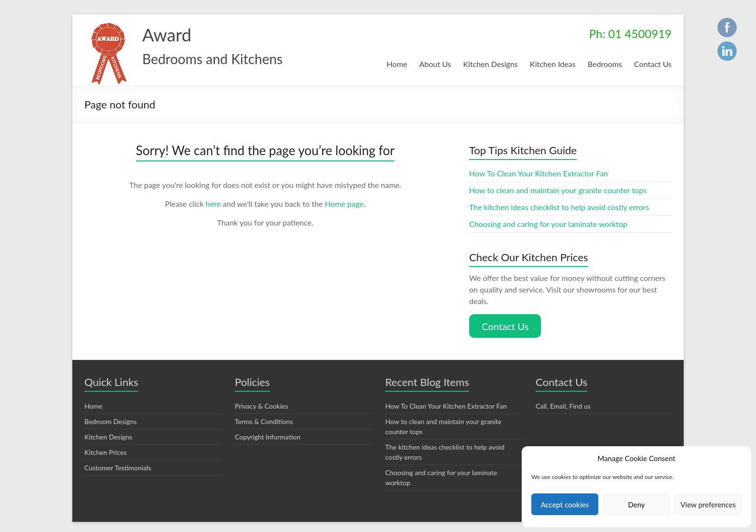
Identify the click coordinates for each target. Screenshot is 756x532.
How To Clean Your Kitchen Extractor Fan (540, 173)
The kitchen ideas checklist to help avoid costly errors (560, 207)
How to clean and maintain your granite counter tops (558, 190)
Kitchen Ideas (551, 64)
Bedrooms (604, 64)
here (214, 204)
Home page (346, 204)
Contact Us (653, 64)
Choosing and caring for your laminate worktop (549, 224)
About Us (432, 64)
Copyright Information (267, 432)
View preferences (708, 504)
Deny (636, 504)
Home (394, 64)
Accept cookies (565, 504)
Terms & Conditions (264, 417)
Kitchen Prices (106, 448)
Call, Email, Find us (565, 401)
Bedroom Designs (111, 417)
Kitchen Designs (487, 64)
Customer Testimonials (118, 463)
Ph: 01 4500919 (631, 33)
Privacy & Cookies (262, 401)
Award (167, 34)
